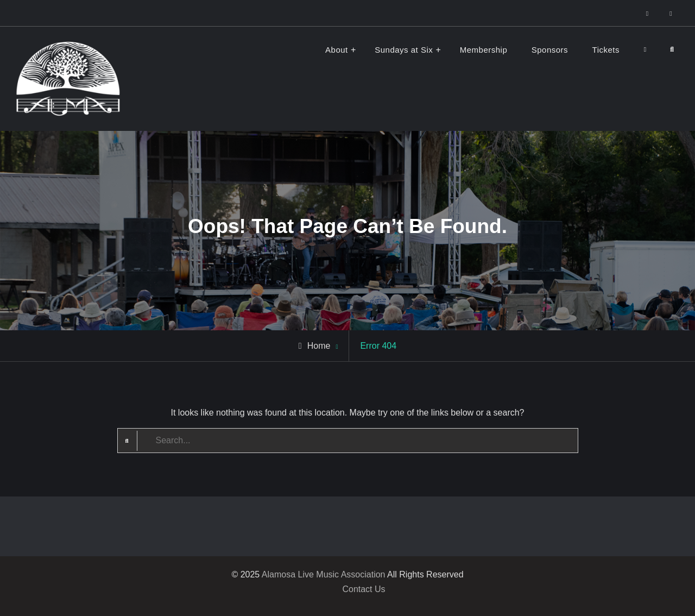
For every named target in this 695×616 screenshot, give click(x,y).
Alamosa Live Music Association (324, 574)
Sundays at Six (404, 50)
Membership (484, 50)
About (337, 50)
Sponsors (550, 50)
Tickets (606, 50)
